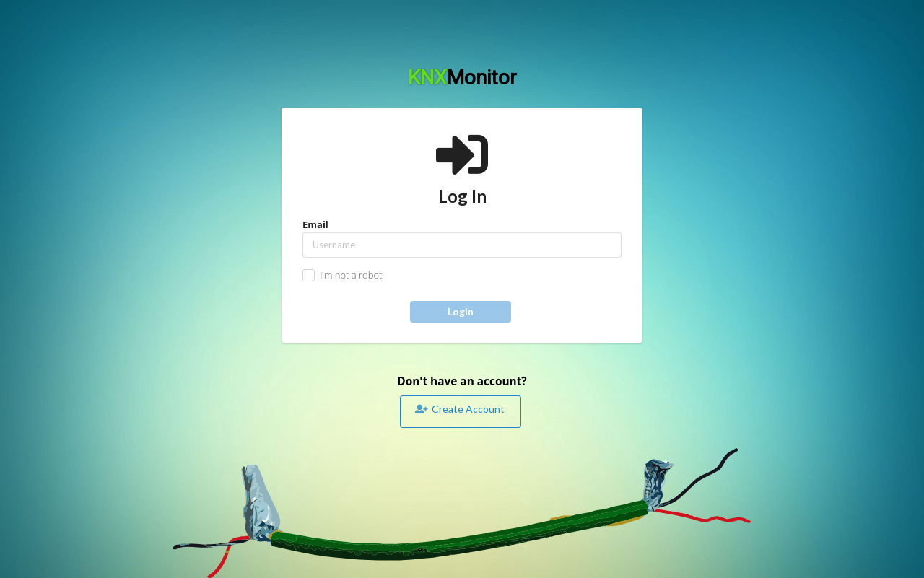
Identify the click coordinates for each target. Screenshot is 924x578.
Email (462, 238)
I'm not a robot (351, 275)
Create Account (460, 408)
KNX (462, 78)
